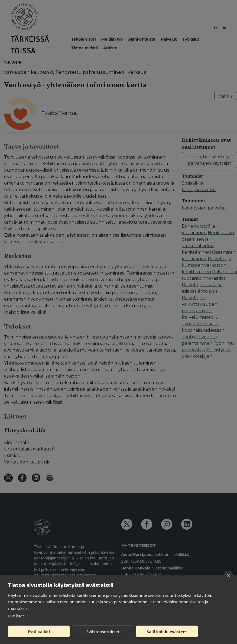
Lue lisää (16, 616)
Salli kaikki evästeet (167, 632)
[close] (228, 575)
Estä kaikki (39, 632)
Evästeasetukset (103, 632)
